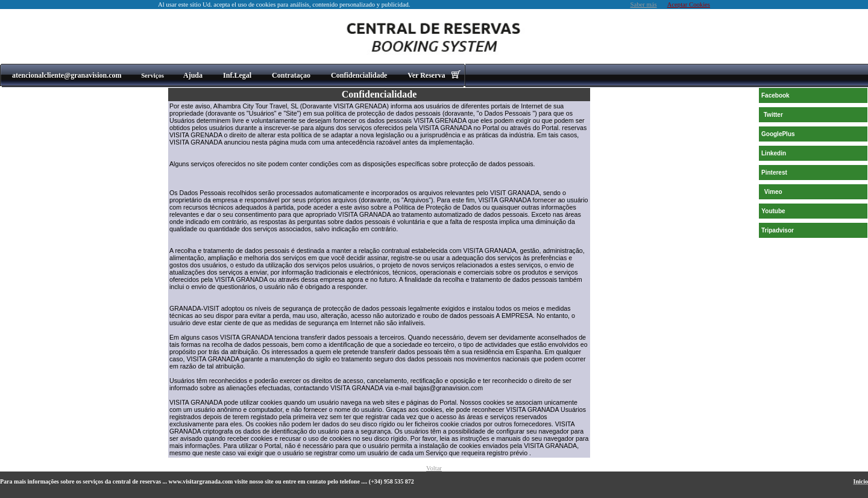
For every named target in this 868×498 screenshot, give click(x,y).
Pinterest (774, 173)
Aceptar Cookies (689, 5)
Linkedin (774, 153)
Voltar (434, 468)
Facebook (775, 95)
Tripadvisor (778, 230)
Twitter (773, 115)
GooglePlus (778, 134)
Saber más (644, 5)
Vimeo (773, 192)
